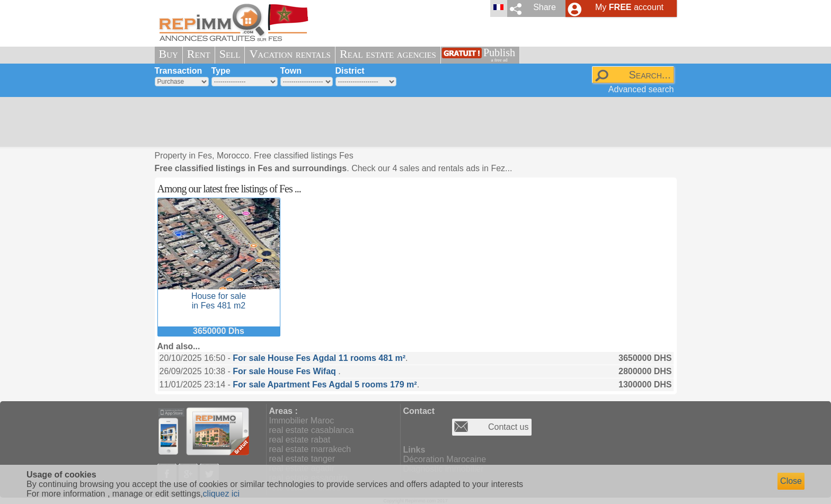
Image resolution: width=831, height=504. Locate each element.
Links (414, 450)
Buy (169, 54)
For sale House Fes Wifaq (285, 371)
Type (221, 71)
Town (291, 71)
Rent (199, 54)
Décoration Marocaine (445, 459)
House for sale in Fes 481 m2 (219, 296)
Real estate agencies (388, 54)
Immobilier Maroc (302, 421)
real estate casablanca (312, 430)
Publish (499, 55)
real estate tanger (302, 459)
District (350, 71)
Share (545, 7)
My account (629, 7)
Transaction (179, 71)
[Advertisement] (412, 122)
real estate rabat (300, 440)
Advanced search (641, 89)
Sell (230, 54)
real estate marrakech (310, 449)
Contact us (508, 427)
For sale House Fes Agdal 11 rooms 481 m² (319, 358)
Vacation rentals (290, 54)
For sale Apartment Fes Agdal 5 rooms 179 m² (325, 384)
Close (791, 481)
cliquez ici (221, 494)
